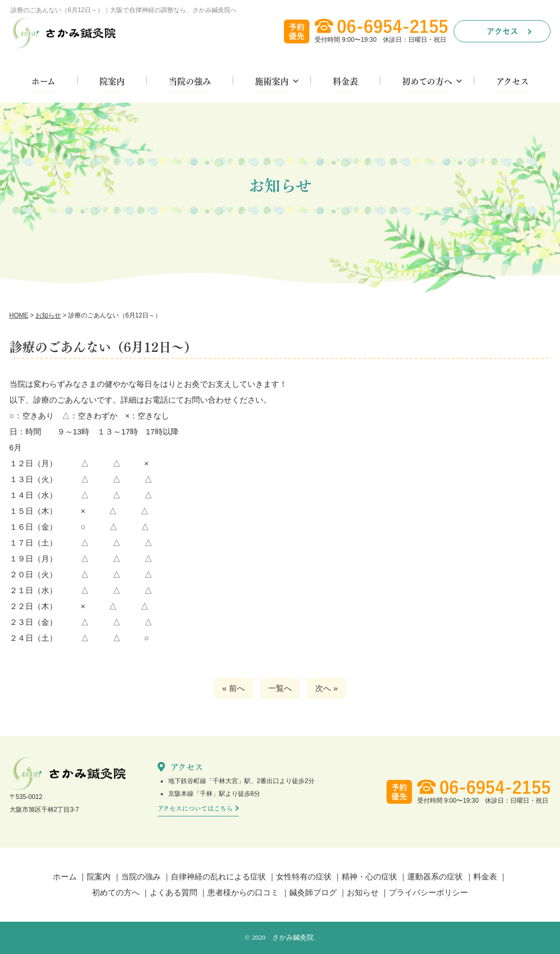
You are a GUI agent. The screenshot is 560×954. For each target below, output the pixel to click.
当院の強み (190, 82)
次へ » (327, 688)
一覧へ (280, 688)
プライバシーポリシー (428, 892)
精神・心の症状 (369, 876)
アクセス (512, 82)
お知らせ (363, 892)
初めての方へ (427, 82)
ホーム (43, 82)
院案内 (112, 82)
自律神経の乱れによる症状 (218, 876)
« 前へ (233, 688)
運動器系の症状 (435, 876)
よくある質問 (173, 892)
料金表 (345, 82)
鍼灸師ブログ (313, 892)
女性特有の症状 (304, 876)
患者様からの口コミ (243, 892)
